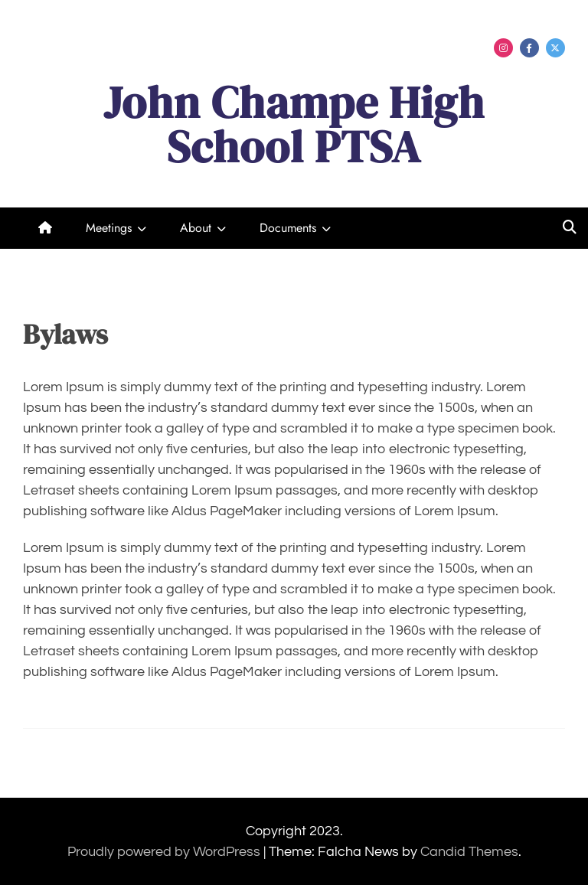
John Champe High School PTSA (294, 124)
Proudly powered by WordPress (165, 852)
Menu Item (503, 48)
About (196, 228)
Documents (288, 228)
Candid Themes (469, 852)
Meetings (109, 228)
